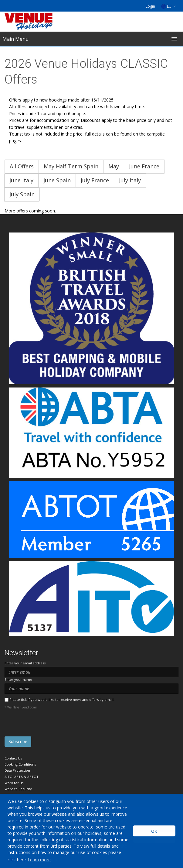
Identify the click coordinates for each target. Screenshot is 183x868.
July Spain (22, 194)
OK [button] (154, 831)
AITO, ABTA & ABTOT (22, 777)
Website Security (18, 789)
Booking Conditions (20, 764)
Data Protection (17, 770)
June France (144, 166)
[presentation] (51, 725)
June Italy (21, 180)
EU (166, 6)
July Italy (130, 180)
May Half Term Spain (71, 166)
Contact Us (13, 758)
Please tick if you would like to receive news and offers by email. (62, 699)
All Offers (22, 166)
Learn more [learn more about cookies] (39, 860)
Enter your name (18, 679)
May (114, 166)
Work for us (14, 783)
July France (95, 180)
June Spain (57, 180)
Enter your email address (25, 663)
